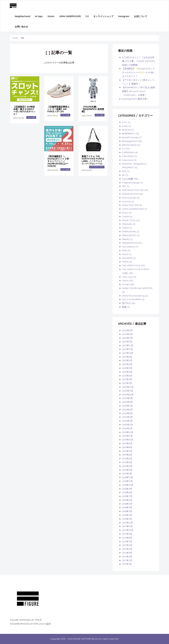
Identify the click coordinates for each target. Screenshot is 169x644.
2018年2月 (127, 515)
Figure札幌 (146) (130, 179)
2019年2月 (127, 470)
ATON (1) (127, 126)
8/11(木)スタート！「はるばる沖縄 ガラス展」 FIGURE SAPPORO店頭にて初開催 (139, 61)
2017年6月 (127, 545)
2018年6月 (127, 500)
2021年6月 (127, 364)
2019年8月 (127, 447)
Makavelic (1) (129, 224)
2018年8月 (127, 492)
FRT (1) (126, 186)
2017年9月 (127, 534)
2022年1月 (127, 342)
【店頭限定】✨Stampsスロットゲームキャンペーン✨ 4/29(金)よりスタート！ (138, 72)
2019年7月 (127, 451)
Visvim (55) (128, 281)
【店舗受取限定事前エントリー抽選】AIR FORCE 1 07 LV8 (58, 109)
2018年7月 (127, 496)
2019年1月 (127, 474)
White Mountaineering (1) (135, 296)
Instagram (124, 16)
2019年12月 (128, 432)
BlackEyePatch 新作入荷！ (136, 99)
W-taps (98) (128, 284)
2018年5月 (127, 504)
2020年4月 (127, 417)
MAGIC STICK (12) (131, 220)
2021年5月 (127, 368)
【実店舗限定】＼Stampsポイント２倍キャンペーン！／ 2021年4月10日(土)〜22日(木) (58, 161)
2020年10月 (128, 395)
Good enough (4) (131, 198)
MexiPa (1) (127, 239)
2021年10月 (128, 353)
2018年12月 (128, 477)
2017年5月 (127, 549)
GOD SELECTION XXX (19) (135, 190)
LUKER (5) (127, 217)
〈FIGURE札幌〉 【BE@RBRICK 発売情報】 (93, 109)
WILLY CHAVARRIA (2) (133, 299)
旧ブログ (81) (129, 303)
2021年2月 (127, 379)
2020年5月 (127, 413)
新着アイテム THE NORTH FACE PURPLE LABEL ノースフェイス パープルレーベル (93, 160)
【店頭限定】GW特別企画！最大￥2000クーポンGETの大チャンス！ (24, 110)
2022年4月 (127, 334)
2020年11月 (128, 391)
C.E (87, 16)
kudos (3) (127, 213)
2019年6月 (127, 455)
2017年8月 (127, 538)
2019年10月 (128, 440)
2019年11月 (127, 436)
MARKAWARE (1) (131, 232)
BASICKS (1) (128, 130)
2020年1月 (127, 428)
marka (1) (127, 228)
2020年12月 (128, 387)
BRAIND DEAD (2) (131, 145)
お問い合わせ (21, 27)
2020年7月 (127, 406)
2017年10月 (128, 530)
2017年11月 (127, 526)
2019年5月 (127, 459)
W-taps (39, 16)
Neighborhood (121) (132, 243)
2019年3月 (127, 466)
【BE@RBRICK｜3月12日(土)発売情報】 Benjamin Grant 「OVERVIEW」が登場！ (139, 91)
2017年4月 (127, 553)
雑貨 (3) (126, 307)
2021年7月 (127, 360)
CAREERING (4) (130, 152)
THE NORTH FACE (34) (134, 265)
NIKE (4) (126, 250)
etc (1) (125, 175)
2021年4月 (127, 372)
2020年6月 (127, 410)
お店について (141, 16)
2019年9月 (127, 443)
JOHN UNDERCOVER (70, 16)
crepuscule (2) (129, 160)
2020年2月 (127, 425)
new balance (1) (130, 247)
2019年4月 (127, 462)
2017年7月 (127, 542)
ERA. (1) (126, 171)
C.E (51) (126, 149)
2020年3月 (127, 421)
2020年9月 (127, 398)
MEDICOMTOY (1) (131, 235)
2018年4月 (127, 507)
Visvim (51, 16)
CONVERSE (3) (130, 156)
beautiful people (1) (132, 137)
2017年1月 (127, 564)
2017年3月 (127, 557)
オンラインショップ (103, 16)
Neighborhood (22, 16)
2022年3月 (127, 338)
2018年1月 (127, 519)
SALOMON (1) (129, 258)
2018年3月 (127, 511)
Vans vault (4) (129, 277)
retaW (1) (127, 254)
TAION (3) (127, 262)
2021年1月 (127, 383)
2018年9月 (127, 489)
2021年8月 (127, 357)
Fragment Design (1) (133, 183)
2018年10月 (128, 485)
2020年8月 (127, 402)
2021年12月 (128, 345)
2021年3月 (127, 376)
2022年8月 (127, 330)
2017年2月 (127, 560)
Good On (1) (128, 201)
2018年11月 (127, 481)
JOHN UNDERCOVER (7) (135, 209)
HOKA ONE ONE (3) (132, 205)
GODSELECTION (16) (132, 194)
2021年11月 (127, 349)
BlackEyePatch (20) (132, 141)
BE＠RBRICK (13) (131, 134)
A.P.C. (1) (126, 122)
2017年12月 (128, 523)
